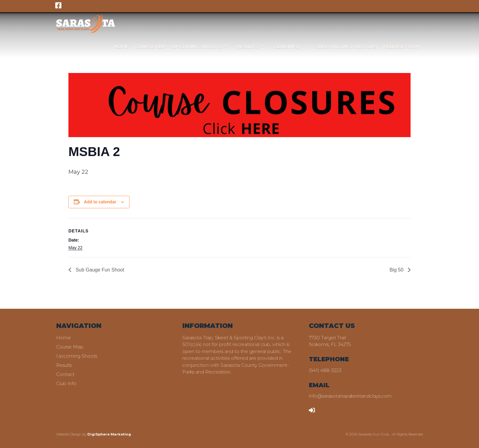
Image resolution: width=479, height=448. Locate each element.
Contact (65, 374)
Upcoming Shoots (203, 47)
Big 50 (397, 270)
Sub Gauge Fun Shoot (99, 270)
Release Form (402, 47)
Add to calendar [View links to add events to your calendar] (100, 202)
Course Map (151, 47)
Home (121, 47)
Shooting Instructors (346, 47)
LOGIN (320, 410)
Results (254, 47)
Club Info (293, 47)
